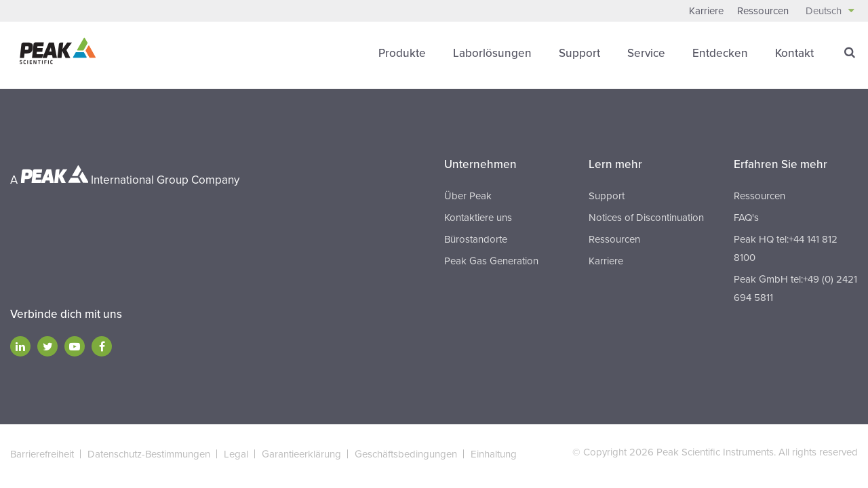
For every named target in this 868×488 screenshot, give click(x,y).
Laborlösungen (492, 53)
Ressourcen (763, 11)
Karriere (706, 11)
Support (579, 53)
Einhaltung (494, 454)
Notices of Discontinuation (646, 218)
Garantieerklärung (301, 454)
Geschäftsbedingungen (406, 454)
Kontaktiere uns (478, 218)
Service (646, 53)
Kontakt (794, 53)
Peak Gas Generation (491, 261)
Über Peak (468, 196)
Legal (236, 454)
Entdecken (720, 53)
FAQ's (746, 218)
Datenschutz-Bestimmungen (149, 454)
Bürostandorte (476, 239)
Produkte (402, 53)
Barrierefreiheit (42, 454)
